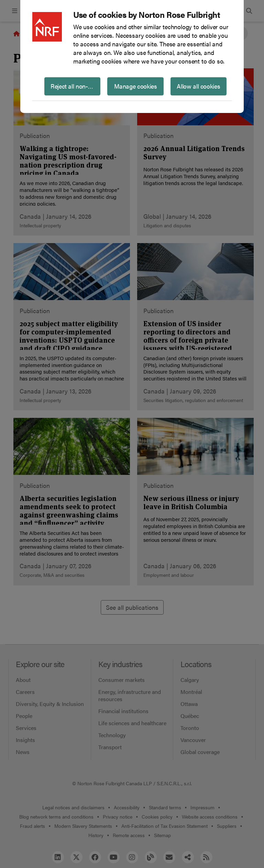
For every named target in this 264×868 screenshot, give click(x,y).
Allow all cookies (198, 86)
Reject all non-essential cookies (75, 86)
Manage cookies (136, 86)
